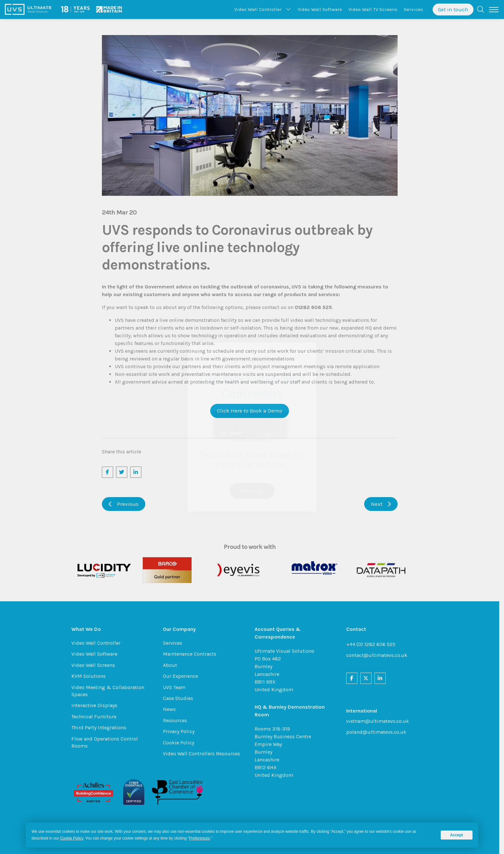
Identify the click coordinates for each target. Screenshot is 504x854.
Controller (258, 9)
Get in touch (453, 9)
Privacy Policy (181, 731)
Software (320, 9)
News (172, 709)
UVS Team (176, 687)
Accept (456, 835)
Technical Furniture (96, 717)
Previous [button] (126, 504)
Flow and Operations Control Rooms (107, 742)
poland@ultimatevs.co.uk (378, 732)
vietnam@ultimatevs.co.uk (380, 721)
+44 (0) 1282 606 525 (373, 644)
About (172, 665)
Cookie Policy (181, 743)
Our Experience (183, 676)
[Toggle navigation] (494, 10)
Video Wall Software (97, 654)
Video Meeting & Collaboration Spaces (110, 691)
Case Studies (180, 698)
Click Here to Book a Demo (252, 411)
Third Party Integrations (101, 727)
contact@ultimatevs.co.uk (379, 655)
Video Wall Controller (98, 643)
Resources (177, 720)
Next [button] (383, 504)
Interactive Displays (97, 705)
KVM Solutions (91, 676)
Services (413, 9)
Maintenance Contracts (192, 654)
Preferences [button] (199, 838)
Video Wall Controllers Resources (204, 754)
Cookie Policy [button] (72, 838)
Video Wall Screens (95, 665)
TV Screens (373, 9)
